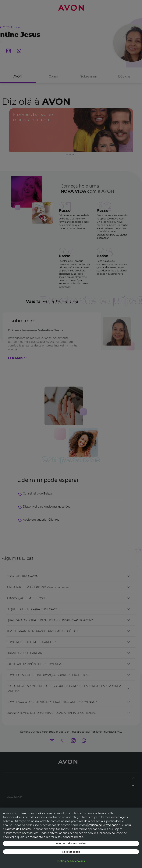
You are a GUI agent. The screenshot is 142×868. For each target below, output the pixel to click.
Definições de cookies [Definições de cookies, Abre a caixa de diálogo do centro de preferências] (71, 861)
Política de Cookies (18, 829)
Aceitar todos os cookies (71, 843)
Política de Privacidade (103, 825)
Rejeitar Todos (71, 852)
